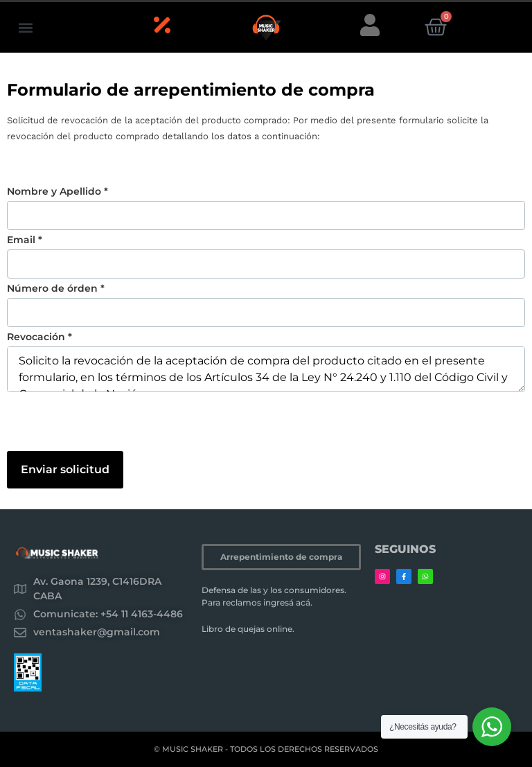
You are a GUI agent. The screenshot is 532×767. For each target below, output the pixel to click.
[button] (25, 27)
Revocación (39, 337)
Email (25, 240)
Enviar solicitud (65, 469)
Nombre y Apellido (57, 191)
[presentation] (112, 424)
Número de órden (56, 288)
